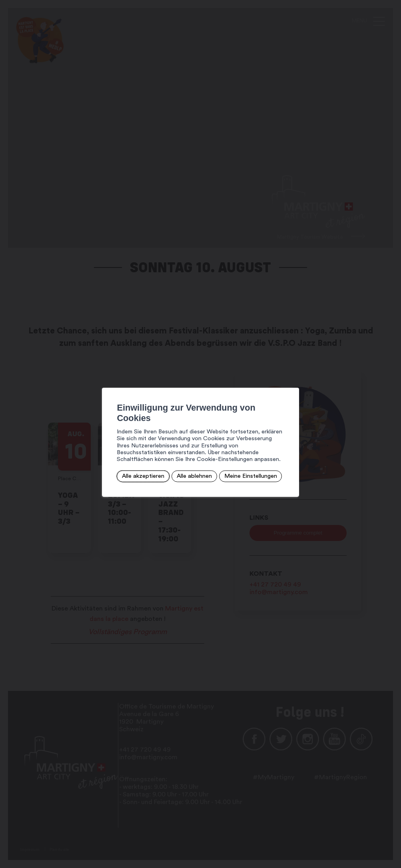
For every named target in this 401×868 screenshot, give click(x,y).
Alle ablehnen (170, 467)
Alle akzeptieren (120, 467)
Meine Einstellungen (225, 467)
